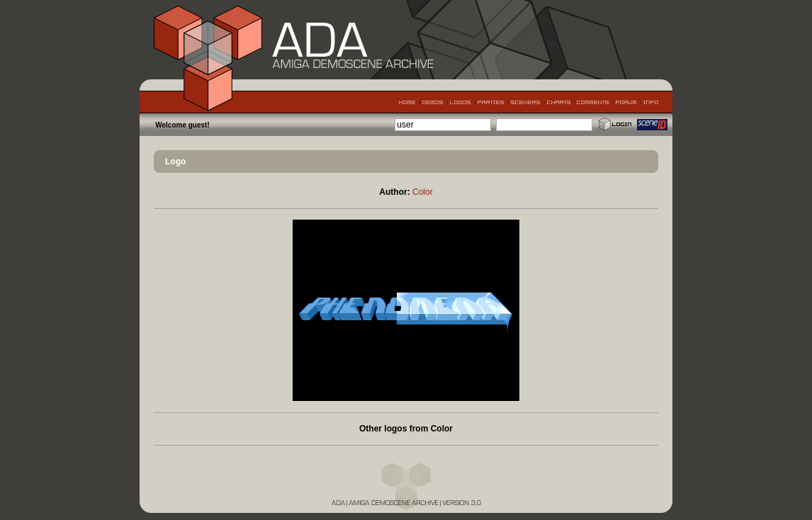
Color (423, 192)
